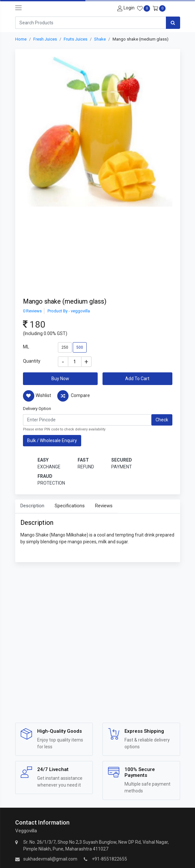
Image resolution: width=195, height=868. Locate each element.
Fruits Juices (76, 39)
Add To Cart (137, 379)
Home (21, 39)
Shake (100, 39)
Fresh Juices (45, 39)
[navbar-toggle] (18, 8)
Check (162, 420)
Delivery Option (37, 409)
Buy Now (60, 379)
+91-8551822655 (109, 859)
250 (65, 347)
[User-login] (125, 8)
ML (26, 347)
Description (32, 506)
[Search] (91, 23)
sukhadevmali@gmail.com (50, 859)
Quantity (32, 361)
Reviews (104, 506)
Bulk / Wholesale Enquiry (52, 440)
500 (80, 347)
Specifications (70, 506)
